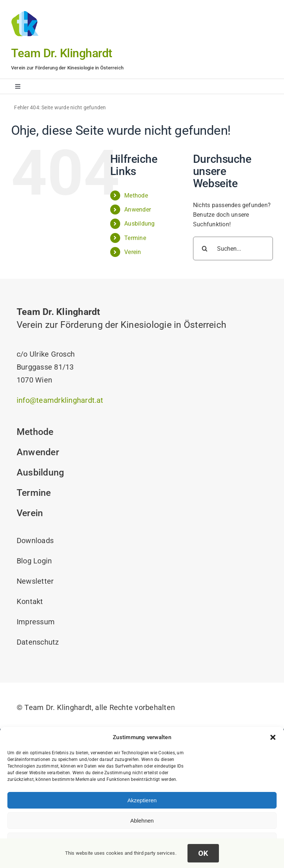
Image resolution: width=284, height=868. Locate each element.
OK (203, 853)
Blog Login (34, 561)
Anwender (138, 210)
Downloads (35, 541)
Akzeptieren (142, 800)
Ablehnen (142, 821)
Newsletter (35, 581)
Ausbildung (139, 224)
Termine (135, 238)
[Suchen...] (233, 248)
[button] (273, 737)
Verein (133, 252)
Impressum (36, 622)
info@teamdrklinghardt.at (60, 400)
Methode (136, 195)
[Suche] (205, 248)
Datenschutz (38, 642)
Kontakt (30, 601)
